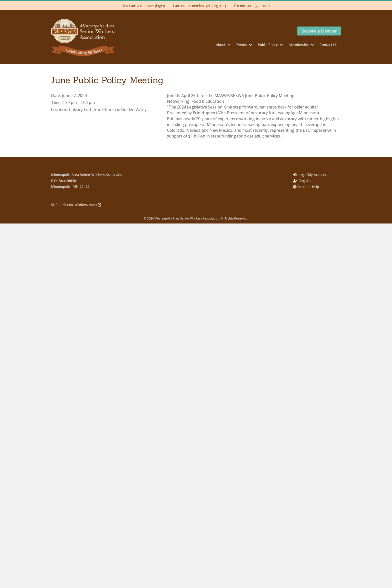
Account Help (306, 187)
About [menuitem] (221, 45)
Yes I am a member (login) (144, 6)
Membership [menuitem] (299, 45)
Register (302, 181)
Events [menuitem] (242, 45)
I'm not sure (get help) (252, 6)
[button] (229, 45)
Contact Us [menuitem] (328, 45)
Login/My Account (310, 175)
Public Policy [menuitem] (268, 45)
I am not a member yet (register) (199, 6)
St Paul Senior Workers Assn (76, 205)
